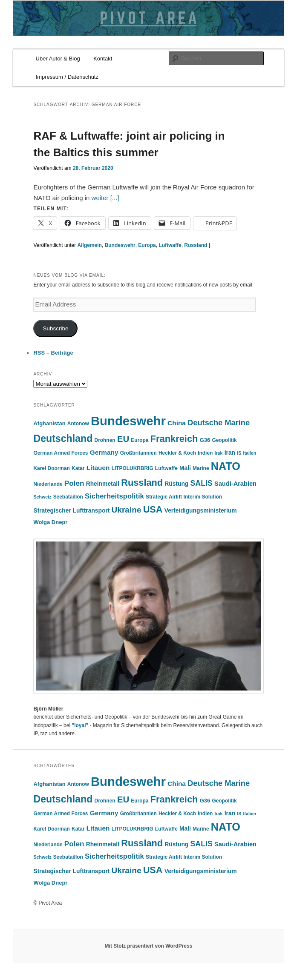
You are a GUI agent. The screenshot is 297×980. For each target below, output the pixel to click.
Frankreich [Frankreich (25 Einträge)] (174, 439)
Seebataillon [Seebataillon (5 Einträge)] (68, 497)
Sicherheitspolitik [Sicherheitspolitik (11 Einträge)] (114, 496)
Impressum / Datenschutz (67, 77)
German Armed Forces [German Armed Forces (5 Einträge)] (61, 453)
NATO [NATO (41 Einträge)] (226, 466)
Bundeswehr (120, 245)
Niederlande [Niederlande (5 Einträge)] (48, 484)
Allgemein (90, 245)
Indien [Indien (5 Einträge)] (205, 453)
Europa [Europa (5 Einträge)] (140, 440)
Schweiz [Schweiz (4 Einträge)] (42, 497)
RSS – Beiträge (53, 353)
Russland (196, 245)
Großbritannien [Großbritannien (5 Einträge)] (138, 453)
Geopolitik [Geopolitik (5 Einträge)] (224, 440)
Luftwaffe (170, 245)
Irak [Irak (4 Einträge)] (219, 453)
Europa (147, 245)
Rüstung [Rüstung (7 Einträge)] (176, 484)
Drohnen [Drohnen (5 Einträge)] (105, 440)
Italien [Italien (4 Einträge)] (249, 453)
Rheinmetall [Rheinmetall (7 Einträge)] (103, 484)
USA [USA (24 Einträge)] (153, 509)
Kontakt (103, 59)
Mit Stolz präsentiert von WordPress (149, 946)
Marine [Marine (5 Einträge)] (201, 468)
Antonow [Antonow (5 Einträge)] (78, 424)
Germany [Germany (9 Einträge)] (104, 452)
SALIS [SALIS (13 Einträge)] (201, 483)
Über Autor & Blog (58, 59)
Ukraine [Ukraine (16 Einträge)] (127, 510)
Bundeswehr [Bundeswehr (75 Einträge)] (128, 421)
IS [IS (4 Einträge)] (239, 453)
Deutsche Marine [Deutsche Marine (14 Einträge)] (219, 423)
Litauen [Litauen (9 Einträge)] (98, 468)
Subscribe (55, 328)
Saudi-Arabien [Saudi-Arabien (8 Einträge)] (235, 484)
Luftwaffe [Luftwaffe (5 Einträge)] (166, 468)
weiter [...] (105, 198)
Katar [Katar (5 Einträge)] (78, 468)
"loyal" (80, 725)
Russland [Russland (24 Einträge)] (142, 483)
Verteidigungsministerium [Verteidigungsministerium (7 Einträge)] (201, 510)
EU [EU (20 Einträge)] (123, 439)
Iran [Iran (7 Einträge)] (230, 453)
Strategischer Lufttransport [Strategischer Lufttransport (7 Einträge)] (71, 510)
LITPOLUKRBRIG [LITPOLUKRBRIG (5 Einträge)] (133, 468)
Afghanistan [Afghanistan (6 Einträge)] (49, 423)
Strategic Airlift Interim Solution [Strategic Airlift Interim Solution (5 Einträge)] (184, 497)
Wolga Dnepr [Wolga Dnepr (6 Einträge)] (50, 522)
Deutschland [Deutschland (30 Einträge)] (63, 438)
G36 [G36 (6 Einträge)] (205, 440)
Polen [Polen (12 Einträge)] (74, 483)
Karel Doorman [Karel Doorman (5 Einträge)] (51, 468)
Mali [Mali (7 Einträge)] (185, 468)
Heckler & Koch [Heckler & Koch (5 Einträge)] (177, 453)
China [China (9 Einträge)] (177, 423)
